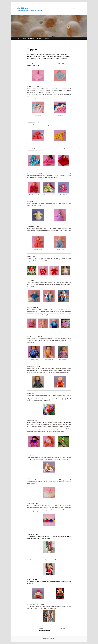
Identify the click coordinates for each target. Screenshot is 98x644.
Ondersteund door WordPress (49, 639)
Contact (47, 38)
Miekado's (22, 8)
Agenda (24, 38)
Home (18, 38)
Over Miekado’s (40, 38)
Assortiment (31, 38)
